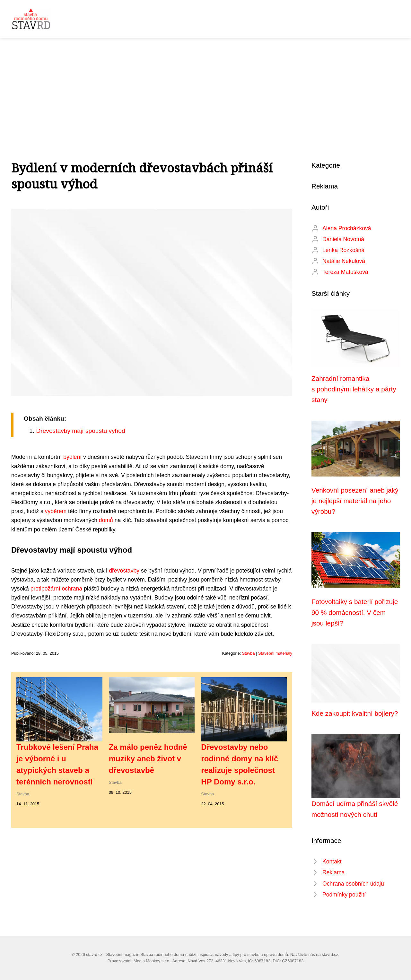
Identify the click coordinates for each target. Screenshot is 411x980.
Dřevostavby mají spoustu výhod (80, 431)
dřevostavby (124, 571)
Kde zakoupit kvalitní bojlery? (355, 713)
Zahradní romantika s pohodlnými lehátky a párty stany (354, 389)
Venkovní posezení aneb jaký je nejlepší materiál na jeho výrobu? (355, 501)
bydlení (72, 457)
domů (106, 520)
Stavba (249, 653)
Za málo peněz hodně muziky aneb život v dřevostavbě (148, 759)
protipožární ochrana (56, 589)
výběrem (56, 511)
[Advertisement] (205, 86)
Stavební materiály (275, 653)
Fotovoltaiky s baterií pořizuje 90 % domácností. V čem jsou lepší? (355, 612)
